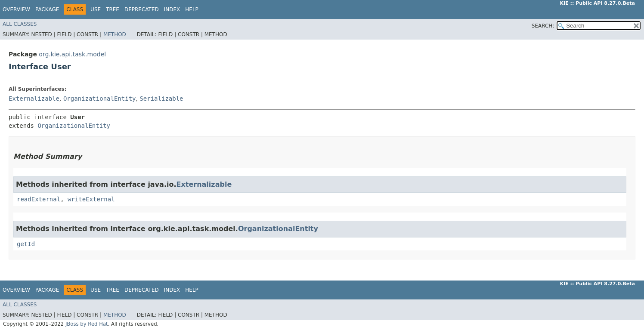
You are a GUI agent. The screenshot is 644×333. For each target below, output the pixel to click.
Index (172, 9)
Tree (113, 9)
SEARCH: (543, 26)
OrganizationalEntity (100, 99)
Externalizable (34, 99)
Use (96, 9)
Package (47, 9)
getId (26, 244)
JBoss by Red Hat (87, 324)
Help (192, 9)
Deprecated (142, 9)
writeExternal (91, 199)
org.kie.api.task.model (72, 54)
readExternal (39, 199)
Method (115, 34)
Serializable (161, 99)
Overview (16, 9)
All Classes (20, 24)
